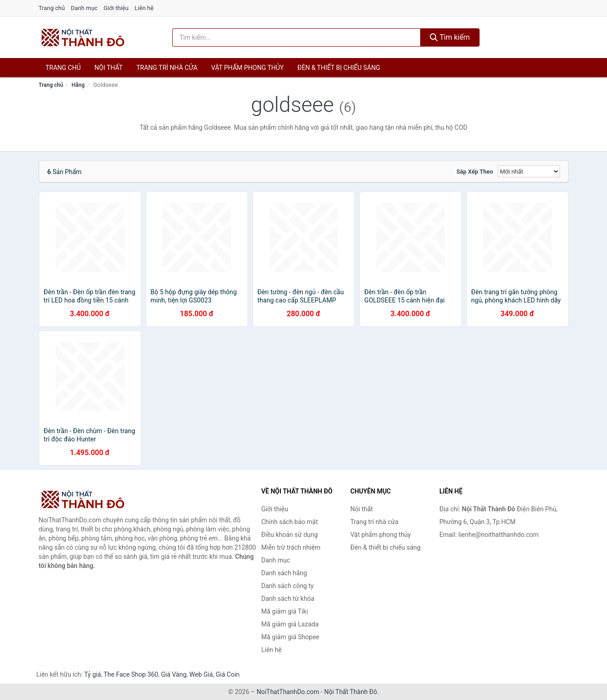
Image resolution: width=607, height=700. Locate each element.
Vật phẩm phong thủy (247, 68)
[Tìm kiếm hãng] (296, 37)
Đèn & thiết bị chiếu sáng (339, 68)
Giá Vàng (174, 674)
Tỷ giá (92, 674)
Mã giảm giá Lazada (290, 624)
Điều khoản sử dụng (290, 535)
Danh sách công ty (288, 586)
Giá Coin (227, 674)
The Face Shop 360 (131, 674)
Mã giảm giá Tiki (285, 611)
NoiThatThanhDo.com (288, 692)
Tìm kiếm (450, 37)
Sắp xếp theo (475, 172)
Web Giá (201, 674)
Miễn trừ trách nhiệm (291, 547)
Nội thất (109, 68)
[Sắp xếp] (529, 171)
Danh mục (84, 8)
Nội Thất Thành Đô (351, 692)
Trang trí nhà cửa (167, 68)
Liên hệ (144, 8)
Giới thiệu (116, 8)
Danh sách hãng (284, 573)
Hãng (78, 85)
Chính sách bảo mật (290, 522)
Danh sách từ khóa (288, 599)
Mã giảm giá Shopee (290, 637)
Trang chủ (52, 8)
